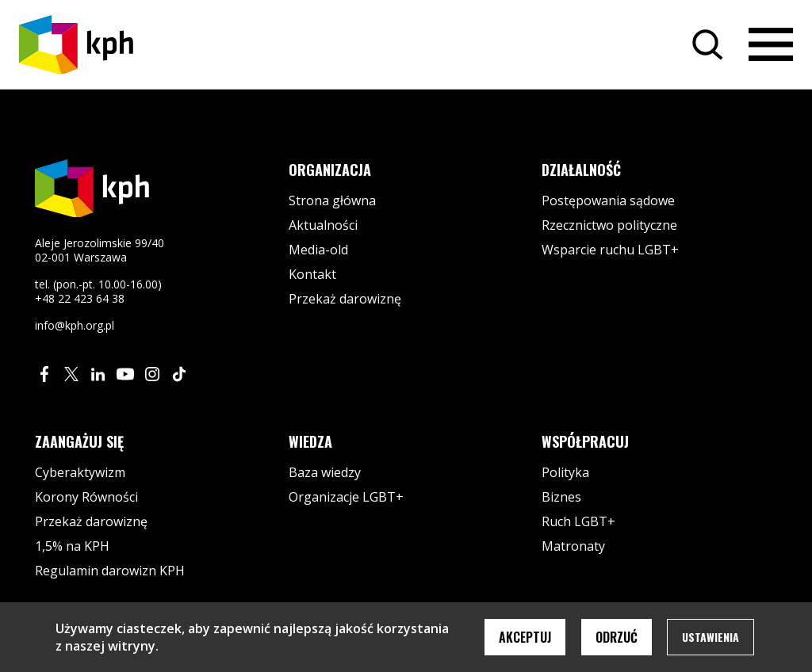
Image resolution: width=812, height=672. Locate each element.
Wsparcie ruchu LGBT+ (610, 250)
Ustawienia (710, 637)
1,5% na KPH (72, 546)
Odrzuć (617, 637)
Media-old (318, 250)
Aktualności (323, 225)
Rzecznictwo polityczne (609, 225)
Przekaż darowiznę (345, 299)
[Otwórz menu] (771, 44)
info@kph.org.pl (75, 325)
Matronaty (573, 546)
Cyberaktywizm (80, 472)
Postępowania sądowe (608, 200)
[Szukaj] (707, 44)
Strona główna (332, 200)
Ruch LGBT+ (578, 521)
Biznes (561, 497)
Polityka (565, 472)
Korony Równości (86, 497)
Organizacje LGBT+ (346, 497)
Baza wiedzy (325, 472)
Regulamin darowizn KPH (110, 571)
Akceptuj (525, 637)
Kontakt (312, 274)
